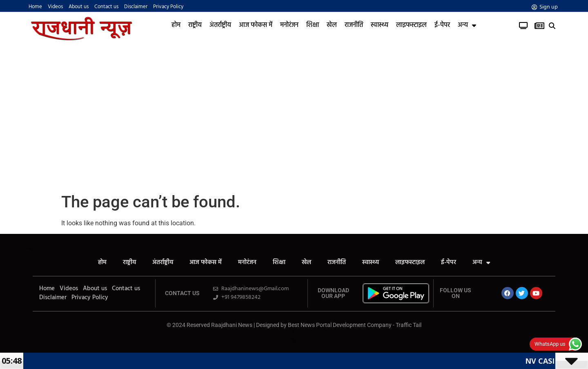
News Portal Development (294, 342)
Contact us (106, 7)
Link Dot (294, 332)
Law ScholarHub (294, 331)
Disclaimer (136, 7)
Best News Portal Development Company (340, 325)
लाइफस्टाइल (411, 25)
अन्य (467, 25)
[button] (552, 26)
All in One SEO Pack (30, 241)
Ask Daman (294, 331)
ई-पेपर (442, 25)
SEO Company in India (294, 340)
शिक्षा (313, 25)
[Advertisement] (294, 115)
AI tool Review (294, 340)
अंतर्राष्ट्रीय (220, 25)
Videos (55, 7)
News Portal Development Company (294, 332)
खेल (332, 25)
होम (176, 25)
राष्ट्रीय (195, 25)
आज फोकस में (256, 25)
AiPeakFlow (29, 248)
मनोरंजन (289, 25)
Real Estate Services (294, 341)
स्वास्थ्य (380, 25)
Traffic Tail (409, 325)
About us (79, 7)
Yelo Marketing (29, 248)
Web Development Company (294, 339)
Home (35, 7)
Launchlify (29, 249)
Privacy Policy (168, 7)
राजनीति (354, 25)
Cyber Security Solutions (294, 341)
